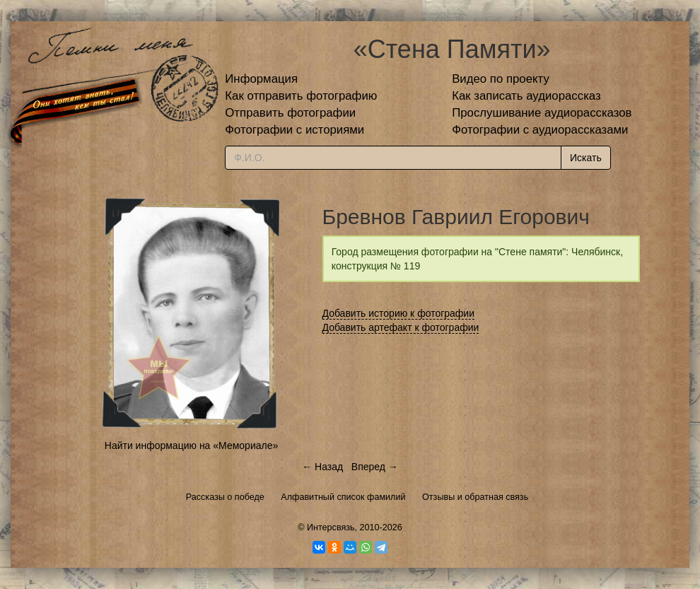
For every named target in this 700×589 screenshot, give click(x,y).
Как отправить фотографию (301, 96)
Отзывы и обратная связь (475, 497)
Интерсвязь (331, 527)
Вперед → (375, 467)
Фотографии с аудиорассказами (540, 130)
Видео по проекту (501, 79)
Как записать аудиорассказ (526, 96)
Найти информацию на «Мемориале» (191, 445)
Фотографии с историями (294, 130)
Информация (261, 79)
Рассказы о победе (225, 497)
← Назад (322, 467)
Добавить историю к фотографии (399, 313)
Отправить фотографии (290, 113)
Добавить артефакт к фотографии (401, 327)
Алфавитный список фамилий (343, 497)
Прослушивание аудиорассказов (542, 113)
